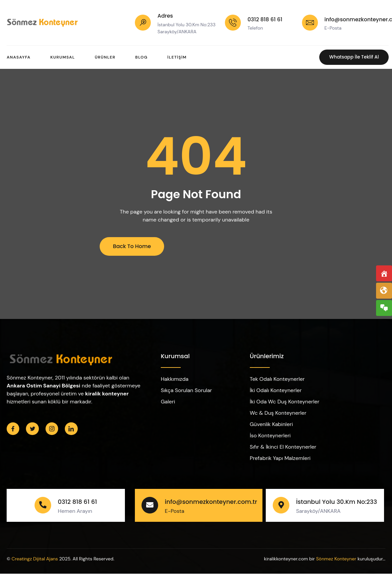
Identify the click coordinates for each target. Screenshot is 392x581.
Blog (142, 57)
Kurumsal (63, 57)
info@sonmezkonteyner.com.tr (211, 502)
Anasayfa (19, 57)
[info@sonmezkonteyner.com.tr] (310, 23)
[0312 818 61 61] (233, 23)
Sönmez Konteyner (336, 559)
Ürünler (105, 57)
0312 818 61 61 (265, 19)
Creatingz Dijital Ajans (35, 559)
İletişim (178, 57)
